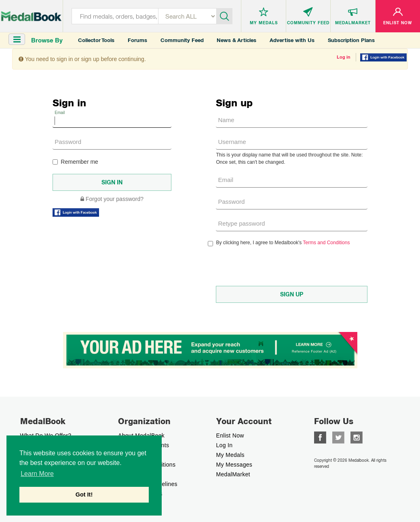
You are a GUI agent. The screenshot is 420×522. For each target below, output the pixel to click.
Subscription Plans (351, 40)
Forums (137, 40)
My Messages (234, 465)
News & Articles (236, 40)
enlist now (230, 435)
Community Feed (182, 40)
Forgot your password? (112, 199)
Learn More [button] (37, 474)
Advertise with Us (292, 40)
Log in (344, 57)
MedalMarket (233, 474)
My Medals (230, 455)
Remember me (75, 162)
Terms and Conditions (326, 243)
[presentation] (277, 266)
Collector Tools (96, 40)
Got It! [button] (84, 495)
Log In (225, 445)
